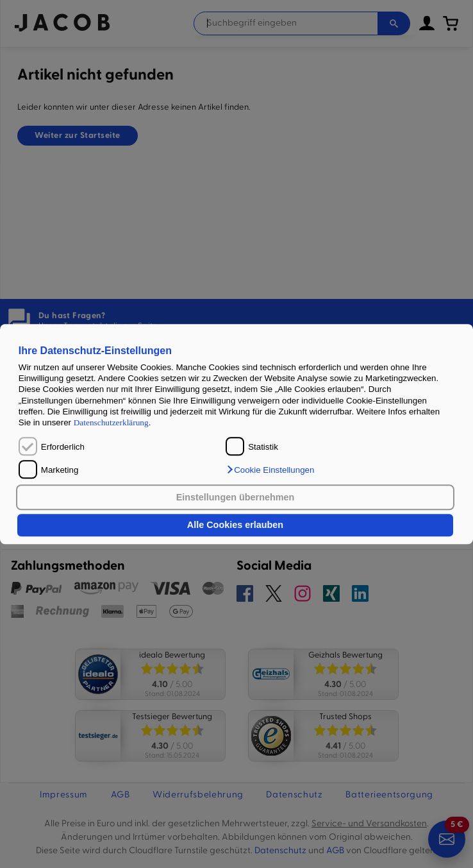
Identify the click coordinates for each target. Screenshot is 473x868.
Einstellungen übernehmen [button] (236, 497)
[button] (270, 470)
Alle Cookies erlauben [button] (235, 525)
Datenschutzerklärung (111, 423)
